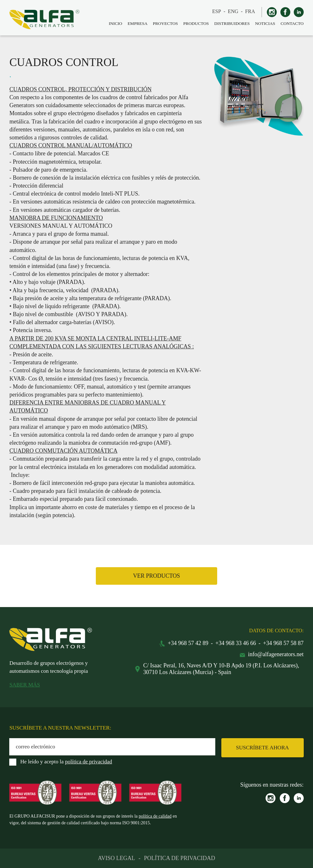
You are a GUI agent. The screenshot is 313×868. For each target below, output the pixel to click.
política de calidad (155, 816)
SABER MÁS (25, 685)
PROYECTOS (165, 23)
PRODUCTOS (196, 23)
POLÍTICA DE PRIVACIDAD (180, 858)
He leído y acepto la (66, 762)
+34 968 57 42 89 (188, 643)
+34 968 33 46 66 (236, 643)
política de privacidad (89, 762)
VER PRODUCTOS (156, 576)
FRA (250, 11)
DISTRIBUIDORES (232, 23)
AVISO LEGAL (117, 858)
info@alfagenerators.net (276, 654)
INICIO (116, 23)
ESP (217, 11)
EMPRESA (137, 23)
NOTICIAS (265, 23)
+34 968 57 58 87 (283, 643)
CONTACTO (292, 23)
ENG (233, 11)
